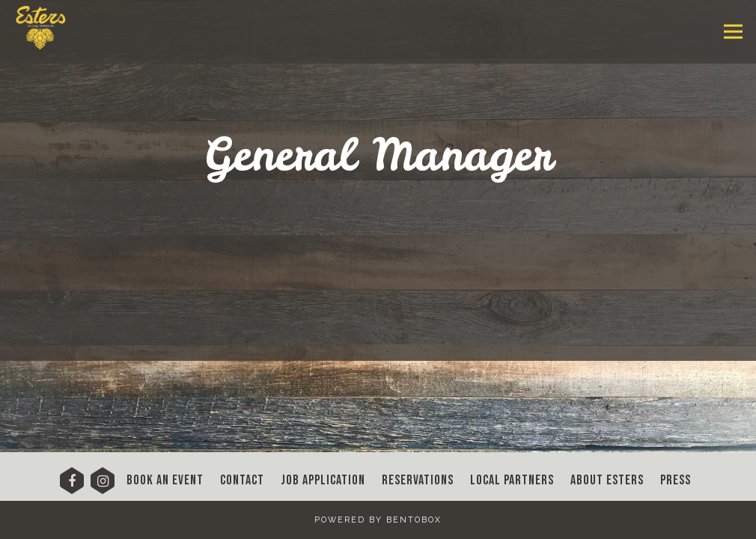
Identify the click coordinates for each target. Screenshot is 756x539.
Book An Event (165, 480)
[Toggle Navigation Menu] (733, 32)
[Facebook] (72, 486)
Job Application (323, 480)
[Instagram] (103, 486)
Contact (242, 480)
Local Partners (512, 480)
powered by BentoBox (378, 520)
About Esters (607, 480)
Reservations (418, 480)
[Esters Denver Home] (50, 23)
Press (676, 480)
